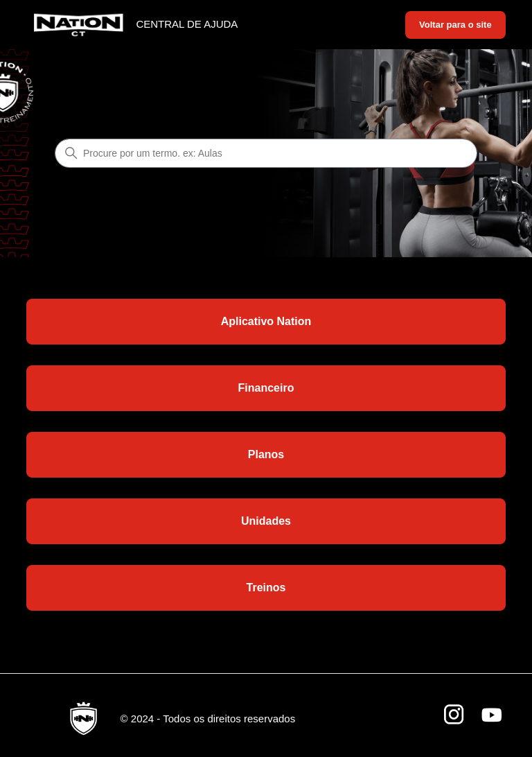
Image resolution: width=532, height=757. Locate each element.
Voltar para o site (455, 25)
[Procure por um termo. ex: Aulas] (266, 153)
